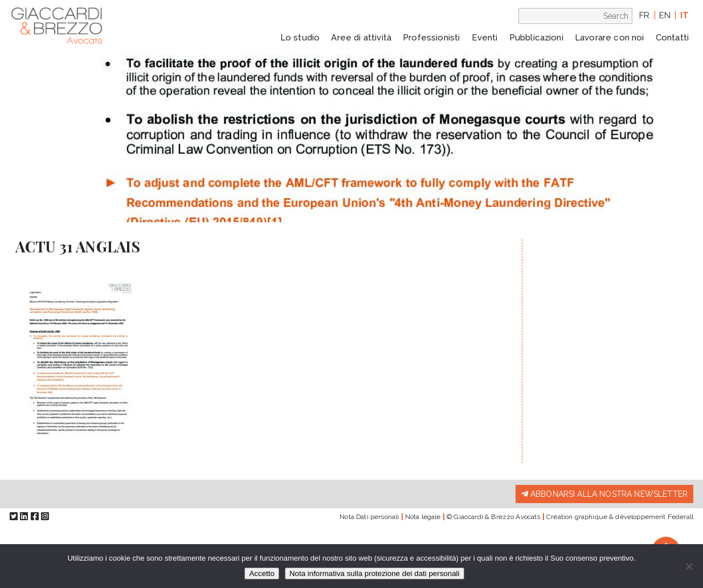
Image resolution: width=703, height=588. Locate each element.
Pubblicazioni (536, 38)
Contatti (672, 38)
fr (644, 15)
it (684, 15)
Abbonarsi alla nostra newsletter (604, 494)
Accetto (261, 573)
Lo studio (300, 38)
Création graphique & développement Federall (620, 517)
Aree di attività (361, 38)
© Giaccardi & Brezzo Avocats (493, 517)
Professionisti (431, 38)
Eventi (485, 38)
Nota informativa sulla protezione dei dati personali (375, 573)
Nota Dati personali (369, 517)
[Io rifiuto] (689, 566)
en (665, 15)
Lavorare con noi (610, 38)
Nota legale (423, 517)
